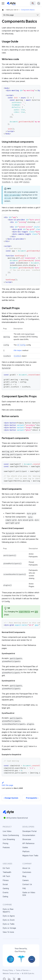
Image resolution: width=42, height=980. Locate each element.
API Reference (28, 843)
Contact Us (27, 884)
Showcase (27, 839)
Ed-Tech (6, 868)
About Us (26, 868)
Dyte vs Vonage (9, 928)
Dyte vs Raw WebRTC (8, 910)
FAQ (24, 888)
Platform (26, 851)
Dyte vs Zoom (9, 920)
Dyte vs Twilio (9, 924)
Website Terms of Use (11, 973)
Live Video (7, 831)
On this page (8, 15)
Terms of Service (22, 970)
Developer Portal (29, 831)
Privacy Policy (8, 970)
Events (6, 892)
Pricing (5, 843)
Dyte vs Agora (9, 916)
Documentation (29, 835)
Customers (27, 872)
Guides (25, 847)
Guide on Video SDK (29, 894)
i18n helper (18, 350)
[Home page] (3, 10)
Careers (26, 880)
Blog (24, 876)
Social (5, 884)
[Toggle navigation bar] (3, 3)
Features (6, 847)
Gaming (6, 888)
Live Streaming (9, 839)
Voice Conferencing (11, 835)
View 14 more (8, 932)
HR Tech (6, 876)
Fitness (6, 880)
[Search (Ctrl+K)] (39, 3)
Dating (5, 896)
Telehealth (7, 872)
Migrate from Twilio (30, 856)
